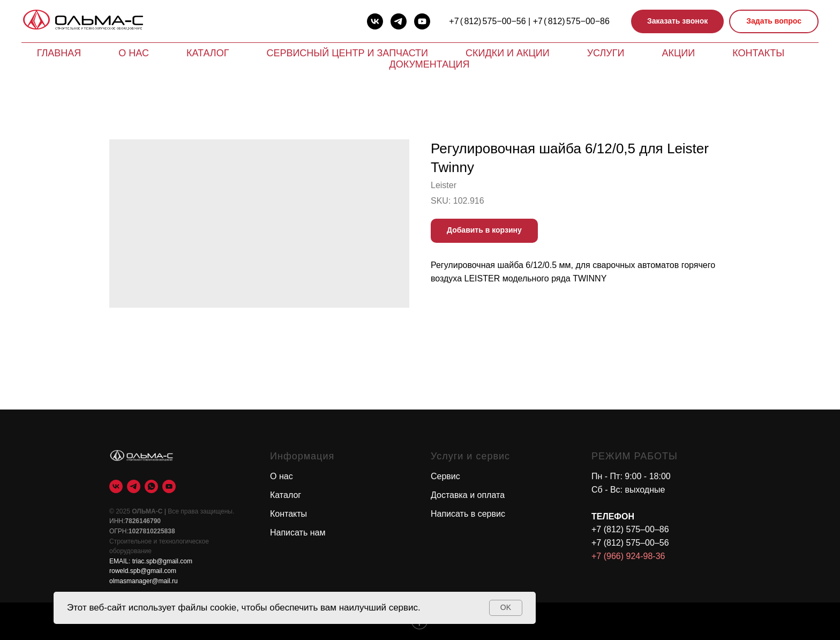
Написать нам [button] (298, 533)
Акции (678, 53)
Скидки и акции (508, 53)
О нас (134, 53)
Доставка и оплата (468, 495)
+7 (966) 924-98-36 (628, 556)
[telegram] (399, 21)
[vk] (375, 21)
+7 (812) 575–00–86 (630, 529)
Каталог (208, 53)
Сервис (445, 476)
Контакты (758, 53)
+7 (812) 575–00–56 (630, 543)
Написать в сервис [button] (468, 514)
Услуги (606, 53)
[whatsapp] (151, 486)
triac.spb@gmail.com (162, 561)
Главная (59, 53)
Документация (430, 64)
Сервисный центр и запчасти (347, 53)
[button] (677, 22)
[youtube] (422, 21)
